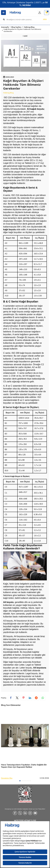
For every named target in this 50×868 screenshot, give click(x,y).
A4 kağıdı (32, 109)
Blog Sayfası (16, 27)
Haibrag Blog (29, 27)
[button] (20, 781)
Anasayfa (5, 27)
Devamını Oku (7, 778)
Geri (25, 36)
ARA (45, 19)
